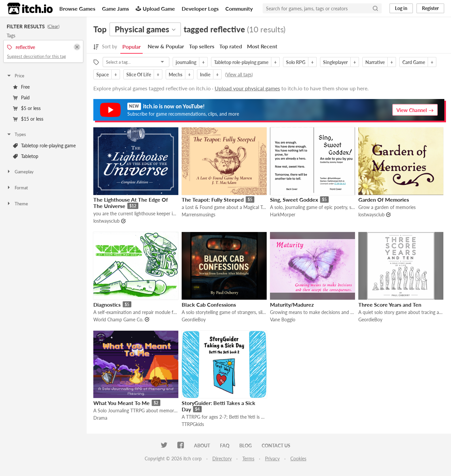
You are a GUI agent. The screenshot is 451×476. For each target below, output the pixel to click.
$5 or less (27, 108)
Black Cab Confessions (209, 304)
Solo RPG (296, 62)
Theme (17, 204)
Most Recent (262, 46)
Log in (401, 8)
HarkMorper (283, 214)
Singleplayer (335, 62)
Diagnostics (107, 304)
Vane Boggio (283, 319)
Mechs (175, 74)
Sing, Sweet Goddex (294, 199)
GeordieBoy (194, 319)
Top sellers (202, 46)
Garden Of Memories (384, 199)
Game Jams (115, 8)
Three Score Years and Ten (390, 304)
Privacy (272, 458)
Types (16, 134)
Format (17, 188)
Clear (53, 26)
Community (239, 8)
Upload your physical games (247, 88)
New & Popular (166, 46)
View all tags (239, 74)
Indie (205, 74)
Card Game (414, 62)
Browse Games (77, 8)
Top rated (231, 46)
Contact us (276, 445)
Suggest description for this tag (36, 56)
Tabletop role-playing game (44, 145)
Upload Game (155, 8)
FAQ (225, 445)
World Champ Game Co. (118, 319)
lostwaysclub (106, 221)
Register (430, 8)
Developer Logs (200, 8)
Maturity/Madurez (292, 304)
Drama (100, 418)
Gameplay (20, 172)
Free (21, 87)
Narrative (375, 62)
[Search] (375, 8)
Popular (131, 46)
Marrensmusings (198, 214)
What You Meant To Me (121, 403)
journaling (186, 62)
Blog (245, 445)
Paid (21, 97)
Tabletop (26, 156)
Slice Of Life (139, 74)
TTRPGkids (193, 424)
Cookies (298, 458)
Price (15, 76)
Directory (222, 458)
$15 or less (28, 119)
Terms (248, 458)
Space (102, 74)
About (202, 445)
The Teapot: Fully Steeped (213, 199)
